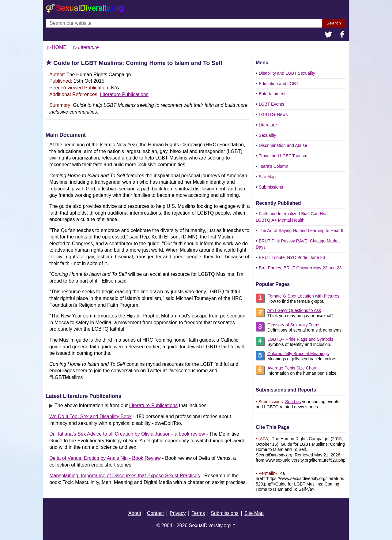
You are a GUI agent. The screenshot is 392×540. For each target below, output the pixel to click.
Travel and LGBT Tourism (283, 156)
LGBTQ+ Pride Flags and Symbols (300, 339)
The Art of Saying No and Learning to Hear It (301, 231)
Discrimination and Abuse (283, 145)
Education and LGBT (279, 84)
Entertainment (272, 94)
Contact (155, 513)
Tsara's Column (273, 166)
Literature (268, 125)
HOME (59, 47)
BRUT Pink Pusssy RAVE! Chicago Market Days (298, 244)
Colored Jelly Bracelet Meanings (298, 354)
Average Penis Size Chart (292, 368)
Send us (293, 402)
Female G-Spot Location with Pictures (303, 296)
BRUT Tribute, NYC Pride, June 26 (292, 257)
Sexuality (268, 135)
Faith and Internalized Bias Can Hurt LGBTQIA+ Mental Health (292, 217)
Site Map (267, 177)
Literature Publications (124, 94)
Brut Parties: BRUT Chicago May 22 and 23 (300, 268)
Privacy (178, 513)
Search (334, 23)
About (135, 513)
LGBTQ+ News (273, 114)
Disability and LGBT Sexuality (287, 73)
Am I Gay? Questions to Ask (294, 310)
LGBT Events (271, 104)
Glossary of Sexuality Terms (294, 325)
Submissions (271, 187)
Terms (198, 513)
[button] (329, 35)
